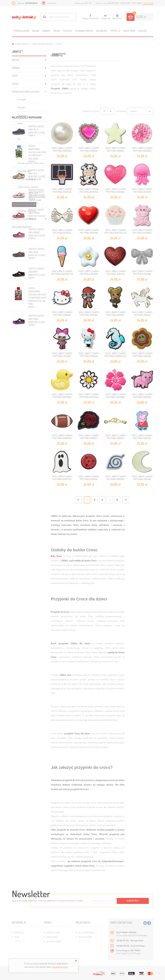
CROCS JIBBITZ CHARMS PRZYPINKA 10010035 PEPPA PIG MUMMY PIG (142, 438)
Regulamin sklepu (55, 951)
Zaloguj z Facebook (90, 16)
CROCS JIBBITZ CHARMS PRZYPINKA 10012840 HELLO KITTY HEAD (62, 315)
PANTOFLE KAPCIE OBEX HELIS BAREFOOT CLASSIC (37, 250)
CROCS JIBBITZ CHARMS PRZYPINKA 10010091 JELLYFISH (142, 192)
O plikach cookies (22, 951)
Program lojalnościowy (25, 946)
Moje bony (83, 951)
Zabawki (46, 31)
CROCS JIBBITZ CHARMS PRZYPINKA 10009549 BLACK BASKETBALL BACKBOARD (62, 193)
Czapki (20, 195)
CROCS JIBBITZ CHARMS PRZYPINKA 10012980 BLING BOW (142, 274)
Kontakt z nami (53, 932)
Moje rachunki (85, 937)
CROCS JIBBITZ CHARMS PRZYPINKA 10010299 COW (89, 192)
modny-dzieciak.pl (21, 44)
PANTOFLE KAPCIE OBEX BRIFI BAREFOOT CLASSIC (37, 392)
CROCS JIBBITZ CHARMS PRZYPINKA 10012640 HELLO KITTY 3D (89, 356)
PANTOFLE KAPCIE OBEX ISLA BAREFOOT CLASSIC (37, 294)
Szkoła (57, 31)
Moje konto (83, 922)
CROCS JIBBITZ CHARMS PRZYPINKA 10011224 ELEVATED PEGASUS (142, 315)
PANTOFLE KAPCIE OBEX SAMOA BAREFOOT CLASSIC (37, 333)
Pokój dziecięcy (24, 171)
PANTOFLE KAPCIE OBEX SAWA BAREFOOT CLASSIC (37, 439)
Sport (15, 76)
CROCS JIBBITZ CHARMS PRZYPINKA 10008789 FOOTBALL (62, 438)
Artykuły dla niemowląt (24, 219)
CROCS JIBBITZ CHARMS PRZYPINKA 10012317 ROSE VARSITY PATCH (89, 438)
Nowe (17, 937)
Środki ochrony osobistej (28, 187)
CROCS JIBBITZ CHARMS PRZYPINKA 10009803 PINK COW (142, 233)
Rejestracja (117, 17)
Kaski (20, 155)
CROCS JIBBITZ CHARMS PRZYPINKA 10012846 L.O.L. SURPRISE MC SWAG (89, 315)
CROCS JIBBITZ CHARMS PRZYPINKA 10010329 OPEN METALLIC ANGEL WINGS (62, 234)
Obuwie (36, 31)
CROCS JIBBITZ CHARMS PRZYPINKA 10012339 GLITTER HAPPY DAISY (142, 356)
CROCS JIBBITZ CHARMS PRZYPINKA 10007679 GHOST (62, 479)
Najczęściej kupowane (27, 237)
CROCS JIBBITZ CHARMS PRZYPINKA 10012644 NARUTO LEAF (115, 479)
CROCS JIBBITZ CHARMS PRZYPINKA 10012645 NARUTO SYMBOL (89, 479)
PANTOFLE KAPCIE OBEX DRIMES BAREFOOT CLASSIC (37, 353)
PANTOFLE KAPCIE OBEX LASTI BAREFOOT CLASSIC (37, 313)
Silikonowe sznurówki (27, 211)
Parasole (21, 131)
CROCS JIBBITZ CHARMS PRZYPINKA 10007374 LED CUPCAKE (115, 233)
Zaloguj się (105, 17)
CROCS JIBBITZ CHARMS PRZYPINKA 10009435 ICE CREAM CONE (62, 274)
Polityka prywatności (56, 955)
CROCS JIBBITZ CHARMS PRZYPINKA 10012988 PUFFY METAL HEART (89, 233)
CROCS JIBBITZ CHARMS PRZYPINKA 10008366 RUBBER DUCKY (62, 397)
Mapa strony (52, 937)
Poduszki (21, 107)
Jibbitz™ (21, 203)
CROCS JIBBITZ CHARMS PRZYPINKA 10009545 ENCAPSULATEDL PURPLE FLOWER (142, 152)
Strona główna (21, 31)
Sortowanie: (121, 111)
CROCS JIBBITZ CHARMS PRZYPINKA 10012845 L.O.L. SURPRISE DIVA (62, 356)
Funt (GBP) (137, 3)
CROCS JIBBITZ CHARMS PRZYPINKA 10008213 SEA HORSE (115, 356)
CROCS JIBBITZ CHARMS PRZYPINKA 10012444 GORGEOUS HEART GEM (89, 151)
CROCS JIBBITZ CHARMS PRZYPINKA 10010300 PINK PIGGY (142, 397)
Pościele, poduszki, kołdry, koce (31, 163)
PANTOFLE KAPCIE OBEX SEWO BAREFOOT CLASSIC (37, 372)
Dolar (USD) (113, 3)
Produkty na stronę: (91, 111)
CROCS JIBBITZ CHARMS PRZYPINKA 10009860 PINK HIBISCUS (115, 397)
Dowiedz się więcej (60, 967)
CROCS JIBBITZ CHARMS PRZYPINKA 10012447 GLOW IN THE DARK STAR (115, 151)
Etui (19, 139)
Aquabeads (102, 31)
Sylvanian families (84, 31)
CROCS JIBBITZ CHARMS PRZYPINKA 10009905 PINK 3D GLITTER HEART (115, 192)
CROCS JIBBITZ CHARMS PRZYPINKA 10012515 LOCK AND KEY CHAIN (115, 438)
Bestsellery (20, 941)
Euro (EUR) (125, 3)
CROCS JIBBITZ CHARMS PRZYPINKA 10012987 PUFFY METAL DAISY (89, 274)
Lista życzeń (52, 3)
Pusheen (67, 31)
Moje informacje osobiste (91, 946)
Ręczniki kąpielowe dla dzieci (30, 179)
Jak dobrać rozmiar (55, 946)
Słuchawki (22, 99)
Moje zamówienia (86, 932)
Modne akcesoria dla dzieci (43, 44)
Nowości (142, 31)
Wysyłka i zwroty (54, 941)
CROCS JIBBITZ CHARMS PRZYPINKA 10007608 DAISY (89, 397)
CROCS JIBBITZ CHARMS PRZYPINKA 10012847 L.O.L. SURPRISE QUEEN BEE (115, 316)
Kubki (20, 147)
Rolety (20, 123)
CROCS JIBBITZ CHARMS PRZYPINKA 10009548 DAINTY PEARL (62, 151)
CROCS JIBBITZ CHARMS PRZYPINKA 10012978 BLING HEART (115, 274)
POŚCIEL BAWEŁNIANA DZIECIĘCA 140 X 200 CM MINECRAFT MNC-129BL (37, 272)
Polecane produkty (22, 227)
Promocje (115, 31)
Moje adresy (84, 941)
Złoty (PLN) (148, 3)
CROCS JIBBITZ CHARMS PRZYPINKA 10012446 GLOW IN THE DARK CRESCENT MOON (142, 481)
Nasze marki (129, 31)
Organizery (22, 115)
